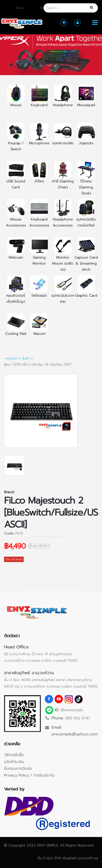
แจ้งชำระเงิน (14, 762)
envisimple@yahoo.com (75, 734)
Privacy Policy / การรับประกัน (29, 775)
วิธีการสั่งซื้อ (14, 755)
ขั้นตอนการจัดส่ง (18, 768)
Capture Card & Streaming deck (86, 257)
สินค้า (26, 358)
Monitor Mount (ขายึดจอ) (63, 257)
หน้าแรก (11, 358)
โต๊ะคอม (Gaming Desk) (86, 181)
